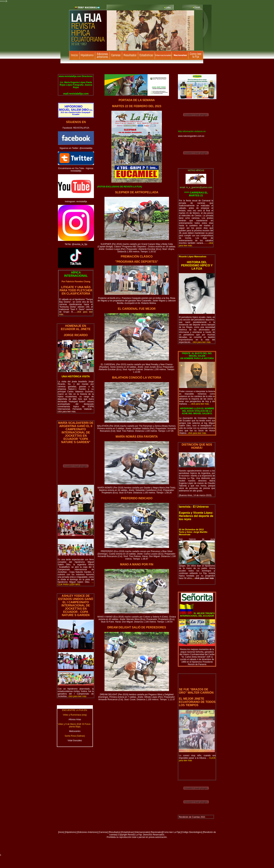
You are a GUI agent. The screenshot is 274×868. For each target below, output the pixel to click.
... (197, 433)
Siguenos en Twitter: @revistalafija (76, 148)
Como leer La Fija (172, 832)
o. (76, 583)
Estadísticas (127, 832)
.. (76, 696)
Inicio (61, 832)
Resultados (114, 832)
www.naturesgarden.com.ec (191, 136)
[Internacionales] (142, 832)
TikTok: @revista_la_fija (76, 244)
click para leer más (204, 578)
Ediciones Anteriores (87, 832)
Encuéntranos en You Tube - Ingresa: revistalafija (76, 170)
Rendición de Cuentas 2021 (192, 817)
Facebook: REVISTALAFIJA (76, 128)
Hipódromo (71, 832)
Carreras (103, 832)
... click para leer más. (76, 410)
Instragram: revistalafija (76, 201)
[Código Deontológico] (192, 832)
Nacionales (157, 832)
